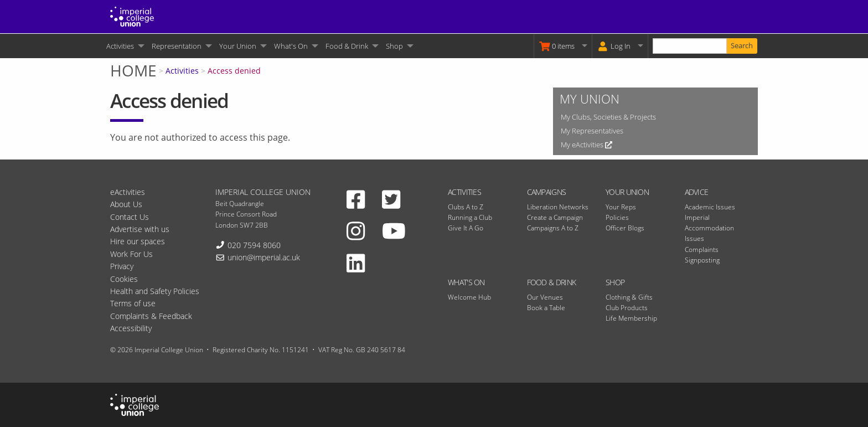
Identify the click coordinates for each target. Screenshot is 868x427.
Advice (697, 192)
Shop (394, 46)
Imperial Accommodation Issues (709, 228)
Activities (120, 46)
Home (133, 70)
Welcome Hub (469, 297)
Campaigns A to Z (553, 228)
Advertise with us (140, 229)
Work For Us (131, 254)
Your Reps (621, 207)
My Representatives (592, 131)
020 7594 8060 (254, 245)
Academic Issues (710, 207)
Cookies (124, 279)
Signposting (702, 260)
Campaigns (547, 192)
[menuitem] (125, 46)
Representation (177, 46)
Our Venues (545, 297)
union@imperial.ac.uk (264, 257)
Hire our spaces (138, 241)
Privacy (122, 266)
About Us (126, 204)
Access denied (234, 71)
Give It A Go (466, 228)
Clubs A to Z (466, 207)
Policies (617, 217)
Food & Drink (347, 46)
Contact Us (130, 217)
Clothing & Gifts (629, 297)
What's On (291, 46)
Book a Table (546, 308)
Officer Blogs (625, 228)
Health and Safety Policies (155, 291)
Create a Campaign (555, 217)
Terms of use (133, 303)
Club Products (627, 308)
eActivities (128, 192)
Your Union (238, 46)
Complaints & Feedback (151, 316)
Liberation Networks (558, 207)
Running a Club (470, 217)
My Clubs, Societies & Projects (608, 117)
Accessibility (131, 328)
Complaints (702, 249)
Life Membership (631, 318)
